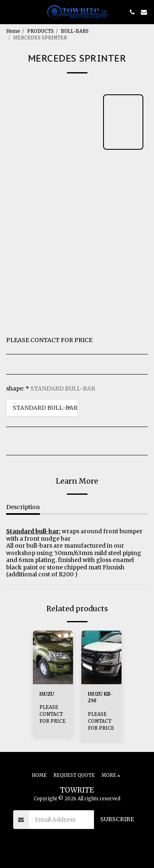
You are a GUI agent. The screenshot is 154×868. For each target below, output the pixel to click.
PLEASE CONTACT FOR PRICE (53, 714)
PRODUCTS (40, 31)
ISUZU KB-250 (100, 698)
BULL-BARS (75, 31)
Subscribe (117, 819)
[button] (9, 12)
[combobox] (42, 408)
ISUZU (47, 694)
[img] (53, 657)
